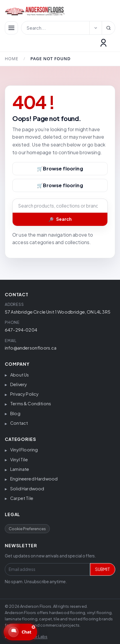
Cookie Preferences (27, 529)
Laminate (20, 469)
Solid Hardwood (27, 489)
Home (12, 59)
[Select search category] (96, 28)
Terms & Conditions (31, 403)
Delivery (19, 384)
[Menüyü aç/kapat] (11, 28)
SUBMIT (103, 569)
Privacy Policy (24, 394)
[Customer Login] (103, 43)
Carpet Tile (22, 498)
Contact (19, 423)
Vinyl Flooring (24, 450)
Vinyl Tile (19, 459)
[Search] (108, 28)
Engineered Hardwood (34, 479)
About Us (19, 375)
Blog (15, 413)
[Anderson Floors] (56, 11)
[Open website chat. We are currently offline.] (20, 632)
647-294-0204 (21, 330)
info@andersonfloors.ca (31, 348)
